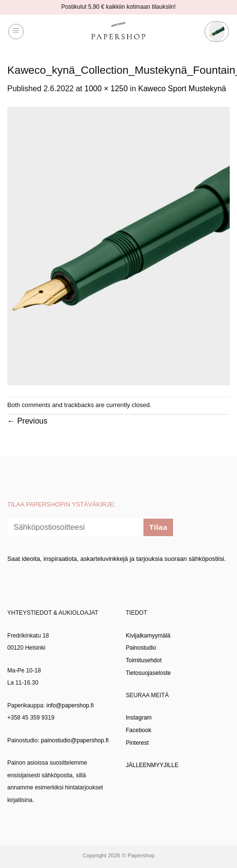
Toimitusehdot (144, 660)
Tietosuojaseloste (149, 673)
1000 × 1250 (106, 89)
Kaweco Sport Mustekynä (182, 89)
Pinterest (137, 743)
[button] (16, 32)
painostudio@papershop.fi (75, 740)
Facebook (139, 730)
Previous (27, 421)
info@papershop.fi (70, 705)
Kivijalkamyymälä (148, 636)
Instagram (139, 718)
